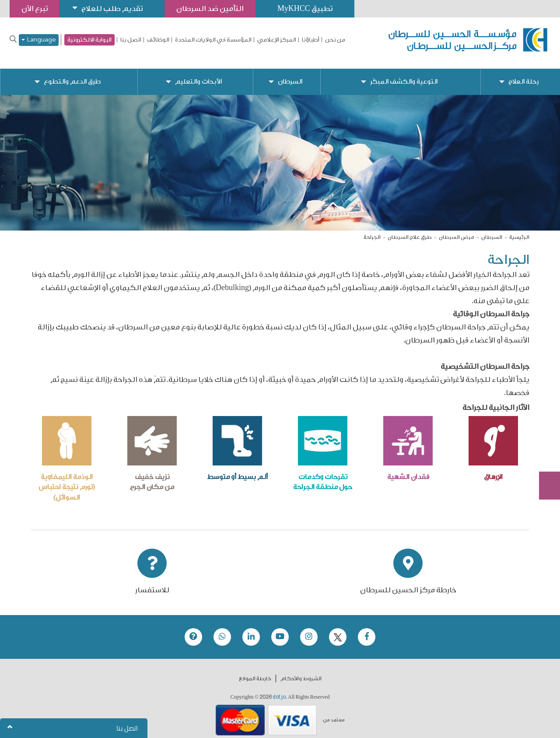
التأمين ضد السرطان (210, 9)
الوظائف (158, 40)
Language (39, 40)
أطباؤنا (311, 40)
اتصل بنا (131, 40)
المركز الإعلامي (277, 40)
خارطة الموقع (255, 672)
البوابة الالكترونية (89, 40)
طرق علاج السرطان (410, 230)
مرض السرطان (457, 230)
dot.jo (279, 690)
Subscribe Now (545, 454)
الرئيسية (519, 230)
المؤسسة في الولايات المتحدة (213, 40)
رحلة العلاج (523, 75)
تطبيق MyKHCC (305, 9)
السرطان (290, 75)
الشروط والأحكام (301, 672)
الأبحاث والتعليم (198, 75)
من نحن (335, 40)
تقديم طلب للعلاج (112, 9)
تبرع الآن (545, 421)
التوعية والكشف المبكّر (404, 75)
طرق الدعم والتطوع (72, 75)
